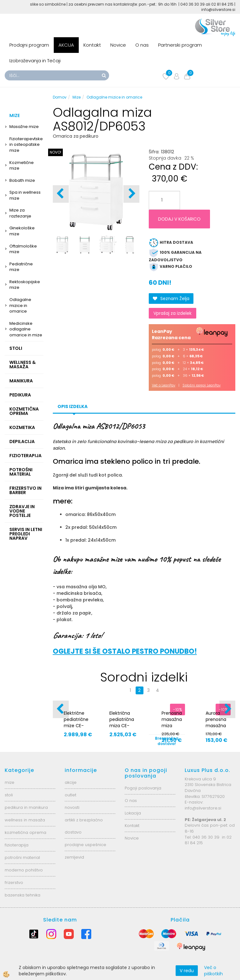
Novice (118, 45)
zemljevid (74, 857)
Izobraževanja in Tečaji (35, 61)
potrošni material (22, 857)
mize (10, 782)
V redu (187, 971)
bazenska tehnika (22, 895)
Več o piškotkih (213, 971)
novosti (72, 807)
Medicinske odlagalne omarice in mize (26, 329)
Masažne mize (24, 127)
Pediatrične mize (21, 267)
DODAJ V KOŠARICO (179, 219)
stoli (9, 795)
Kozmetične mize (22, 166)
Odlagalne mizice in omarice (20, 305)
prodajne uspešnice (85, 845)
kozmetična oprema (25, 832)
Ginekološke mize (22, 231)
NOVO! (55, 152)
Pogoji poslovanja (143, 788)
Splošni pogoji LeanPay (202, 385)
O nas (142, 45)
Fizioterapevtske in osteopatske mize (26, 145)
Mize (77, 97)
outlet (70, 795)
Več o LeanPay (164, 385)
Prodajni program (29, 45)
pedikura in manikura (26, 807)
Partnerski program (180, 45)
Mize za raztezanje (20, 213)
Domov (60, 97)
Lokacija (133, 813)
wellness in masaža (25, 820)
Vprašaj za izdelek (172, 313)
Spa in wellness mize (25, 195)
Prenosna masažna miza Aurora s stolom (172, 726)
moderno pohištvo (24, 870)
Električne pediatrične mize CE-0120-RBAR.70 (76, 726)
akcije (71, 782)
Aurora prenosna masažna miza (216, 722)
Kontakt (92, 45)
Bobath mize (22, 180)
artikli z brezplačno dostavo (84, 826)
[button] (131, 194)
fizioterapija (17, 845)
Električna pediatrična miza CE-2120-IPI (122, 722)
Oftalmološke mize (23, 249)
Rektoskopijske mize (25, 285)
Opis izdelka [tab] (72, 406)
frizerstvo (14, 883)
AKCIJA (66, 45)
